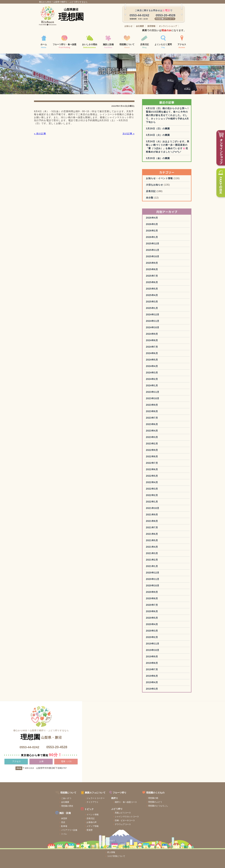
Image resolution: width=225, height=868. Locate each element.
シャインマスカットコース (114, 827)
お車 (41, 775)
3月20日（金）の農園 (166, 171)
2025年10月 (160, 270)
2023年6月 (160, 437)
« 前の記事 (40, 140)
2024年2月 (160, 392)
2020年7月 (160, 618)
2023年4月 (160, 444)
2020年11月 (160, 592)
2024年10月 (160, 341)
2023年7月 (160, 431)
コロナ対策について (176, 818)
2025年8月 (160, 283)
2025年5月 (160, 302)
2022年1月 (160, 515)
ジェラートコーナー (81, 808)
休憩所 (49, 829)
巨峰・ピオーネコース (112, 831)
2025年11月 (160, 263)
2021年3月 (160, 567)
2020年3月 (160, 644)
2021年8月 (160, 534)
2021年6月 (160, 547)
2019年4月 (160, 696)
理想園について (127, 42)
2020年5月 (160, 631)
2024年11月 (160, 334)
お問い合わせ (173, 810)
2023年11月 (160, 405)
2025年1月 (160, 321)
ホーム (44, 42)
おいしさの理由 (90, 42)
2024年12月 (160, 328)
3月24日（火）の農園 (166, 145)
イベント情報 (78, 825)
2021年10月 (160, 521)
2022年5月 (160, 489)
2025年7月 (160, 289)
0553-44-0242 (29, 761)
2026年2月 (160, 244)
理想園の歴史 (52, 816)
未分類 (157, 211)
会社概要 (140, 26)
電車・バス (67, 775)
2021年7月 (160, 541)
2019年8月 (160, 676)
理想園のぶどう (143, 812)
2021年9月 (160, 528)
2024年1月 (160, 399)
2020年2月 (160, 650)
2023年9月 (160, 418)
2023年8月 (160, 425)
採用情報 (151, 26)
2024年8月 (160, 354)
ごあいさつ (51, 808)
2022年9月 (160, 463)
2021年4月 (160, 560)
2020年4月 (160, 637)
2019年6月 (160, 689)
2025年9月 (160, 276)
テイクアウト (78, 812)
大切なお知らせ (162, 198)
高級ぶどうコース (110, 823)
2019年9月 (160, 670)
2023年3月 (160, 450)
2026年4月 (160, 231)
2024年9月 (160, 347)
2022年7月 (160, 476)
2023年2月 (160, 457)
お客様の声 (77, 832)
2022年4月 (160, 496)
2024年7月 (160, 360)
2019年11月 (160, 657)
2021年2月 (160, 573)
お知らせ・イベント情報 (167, 192)
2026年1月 (160, 250)
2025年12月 (160, 257)
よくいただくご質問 (176, 806)
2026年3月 (160, 237)
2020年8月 (160, 612)
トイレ (49, 844)
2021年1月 (160, 579)
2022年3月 (160, 502)
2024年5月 (160, 373)
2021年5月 (160, 554)
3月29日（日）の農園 (166, 138)
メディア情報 (78, 836)
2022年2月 (160, 508)
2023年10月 (160, 412)
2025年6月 (160, 295)
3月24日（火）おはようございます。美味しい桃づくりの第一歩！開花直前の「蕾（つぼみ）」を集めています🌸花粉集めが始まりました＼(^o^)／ (171, 158)
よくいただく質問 (163, 42)
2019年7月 (160, 683)
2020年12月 (160, 586)
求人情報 (171, 814)
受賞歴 (75, 840)
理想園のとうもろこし (146, 816)
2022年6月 (160, 483)
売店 (48, 832)
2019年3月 (160, 702)
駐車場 (49, 836)
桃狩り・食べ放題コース (113, 812)
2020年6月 (160, 625)
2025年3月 (160, 315)
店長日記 (144, 42)
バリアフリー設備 (54, 840)
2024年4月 (160, 379)
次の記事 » (128, 140)
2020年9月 (160, 605)
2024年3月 (160, 386)
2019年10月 (160, 663)
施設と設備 (108, 42)
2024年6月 (160, 366)
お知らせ (128, 26)
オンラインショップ (168, 26)
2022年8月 (160, 470)
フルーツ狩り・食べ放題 (65, 42)
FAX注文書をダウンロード (165, 19)
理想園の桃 (141, 808)
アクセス (182, 42)
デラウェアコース (110, 834)
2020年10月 (160, 599)
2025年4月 (160, 308)
